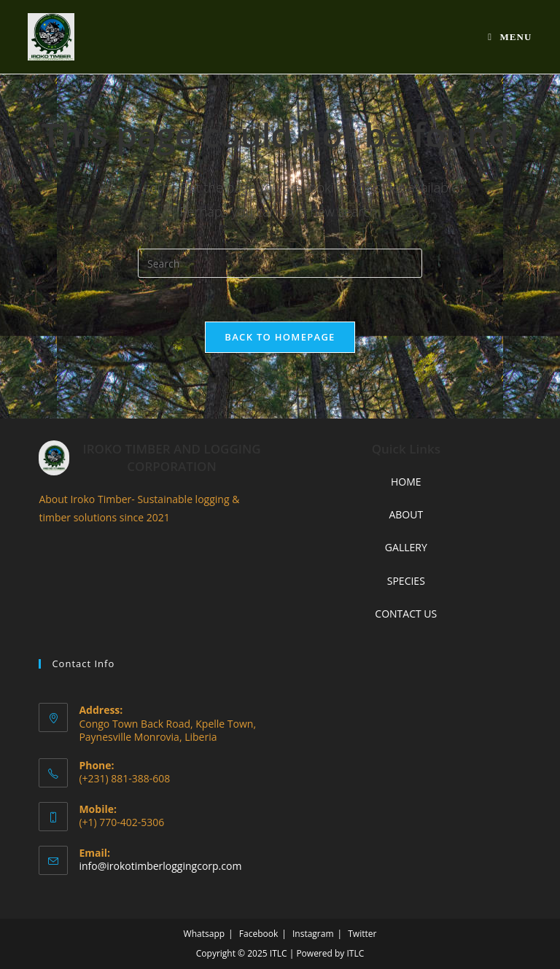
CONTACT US (406, 614)
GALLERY (406, 547)
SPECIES (406, 581)
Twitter (362, 934)
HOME (406, 482)
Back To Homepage (280, 337)
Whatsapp (204, 934)
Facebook (258, 934)
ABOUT (406, 514)
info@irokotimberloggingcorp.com (160, 866)
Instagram (313, 934)
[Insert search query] (280, 263)
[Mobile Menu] (510, 37)
